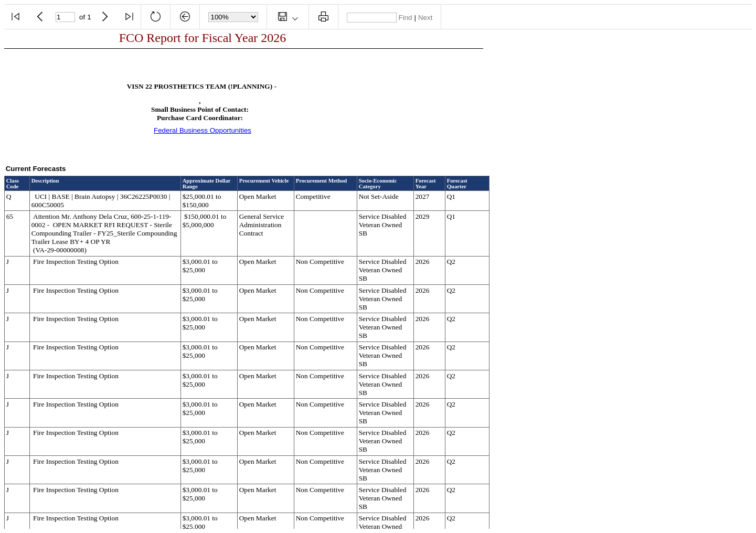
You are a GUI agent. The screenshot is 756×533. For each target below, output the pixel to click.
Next (425, 18)
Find (406, 18)
